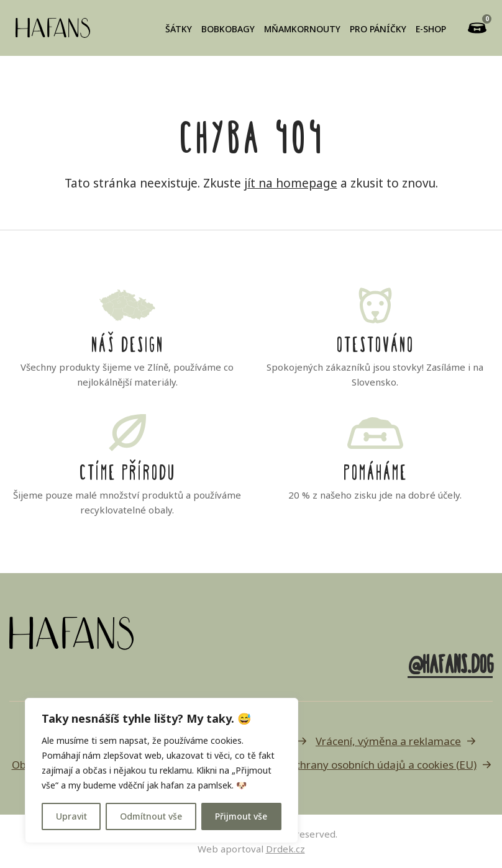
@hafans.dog (450, 662)
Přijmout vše (241, 816)
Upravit (71, 816)
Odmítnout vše (151, 816)
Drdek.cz (285, 849)
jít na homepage (291, 183)
